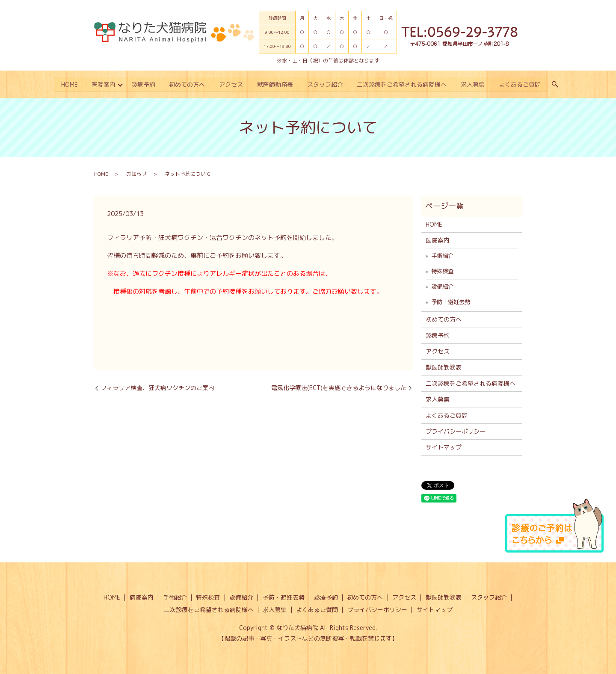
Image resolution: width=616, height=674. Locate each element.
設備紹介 (442, 286)
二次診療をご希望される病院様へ (403, 84)
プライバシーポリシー (456, 431)
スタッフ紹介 (326, 84)
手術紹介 (442, 255)
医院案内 (102, 84)
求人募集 (474, 84)
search (557, 85)
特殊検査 (442, 271)
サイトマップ (444, 447)
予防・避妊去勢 (451, 302)
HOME (67, 84)
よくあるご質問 (521, 84)
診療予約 (142, 84)
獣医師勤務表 (275, 84)
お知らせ (136, 173)
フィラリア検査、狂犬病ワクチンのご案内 (157, 387)
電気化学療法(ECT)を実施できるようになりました (339, 387)
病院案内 (142, 597)
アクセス (231, 84)
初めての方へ (187, 84)
